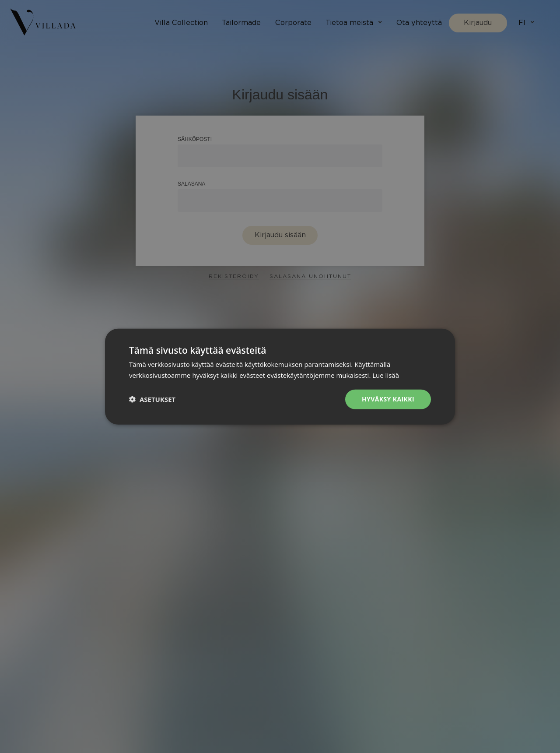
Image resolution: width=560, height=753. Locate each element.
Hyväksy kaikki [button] (388, 399)
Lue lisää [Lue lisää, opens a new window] (386, 375)
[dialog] (280, 376)
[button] (152, 399)
